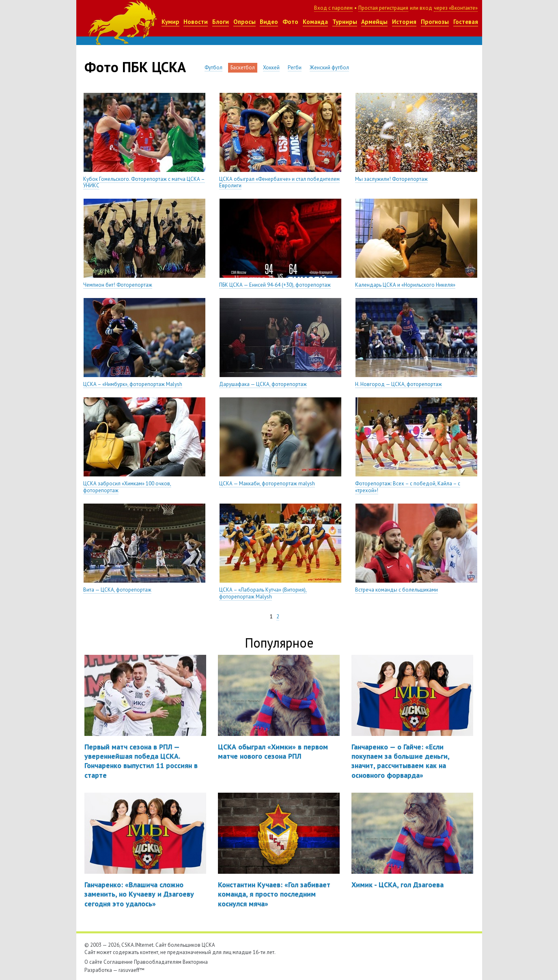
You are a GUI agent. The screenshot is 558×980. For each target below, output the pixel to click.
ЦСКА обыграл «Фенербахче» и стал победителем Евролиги (279, 182)
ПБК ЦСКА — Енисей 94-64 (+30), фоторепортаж (275, 285)
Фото (290, 22)
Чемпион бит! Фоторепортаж (118, 285)
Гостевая (466, 22)
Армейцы (374, 22)
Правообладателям (158, 962)
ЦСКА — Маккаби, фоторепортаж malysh (267, 484)
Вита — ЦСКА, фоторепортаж (117, 590)
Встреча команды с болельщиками (396, 590)
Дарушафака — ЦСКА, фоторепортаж (263, 384)
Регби (295, 68)
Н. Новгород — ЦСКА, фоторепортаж (399, 384)
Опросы (245, 22)
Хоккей (271, 68)
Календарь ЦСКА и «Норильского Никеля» (405, 285)
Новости (196, 22)
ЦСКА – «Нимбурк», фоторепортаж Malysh (133, 384)
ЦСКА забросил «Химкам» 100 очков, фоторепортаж (127, 487)
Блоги (221, 22)
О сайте (93, 962)
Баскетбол (243, 68)
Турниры (345, 22)
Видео (269, 22)
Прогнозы (435, 22)
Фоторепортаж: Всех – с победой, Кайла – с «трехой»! (408, 487)
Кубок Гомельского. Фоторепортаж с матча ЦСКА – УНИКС (144, 182)
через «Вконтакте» (456, 8)
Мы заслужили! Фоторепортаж (391, 179)
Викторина (195, 962)
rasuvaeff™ (131, 970)
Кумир (170, 22)
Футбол (213, 68)
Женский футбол (329, 68)
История (404, 22)
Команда (315, 22)
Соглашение (118, 962)
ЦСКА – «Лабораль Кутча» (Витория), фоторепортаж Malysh (263, 593)
